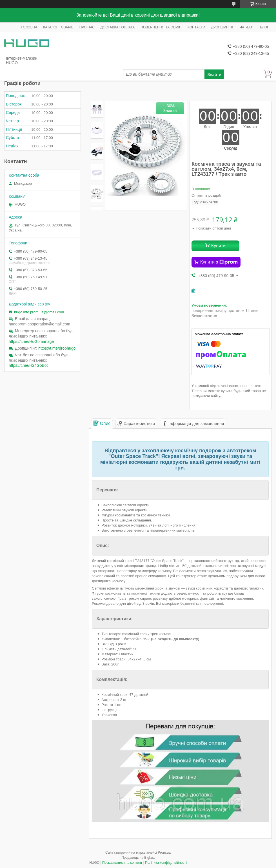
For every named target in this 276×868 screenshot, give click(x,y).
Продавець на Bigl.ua (138, 858)
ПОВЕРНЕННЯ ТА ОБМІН (161, 27)
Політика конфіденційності (166, 863)
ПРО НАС (87, 27)
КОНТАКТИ (196, 27)
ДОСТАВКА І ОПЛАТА (118, 27)
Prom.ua (164, 853)
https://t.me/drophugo (57, 348)
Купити (218, 246)
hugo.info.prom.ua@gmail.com (39, 312)
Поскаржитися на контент (122, 863)
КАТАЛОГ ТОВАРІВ (58, 27)
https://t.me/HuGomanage (31, 341)
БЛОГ (264, 27)
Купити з (219, 262)
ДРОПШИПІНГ (223, 27)
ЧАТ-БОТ (247, 27)
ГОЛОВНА (29, 27)
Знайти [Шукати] (214, 74)
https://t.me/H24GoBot (28, 365)
